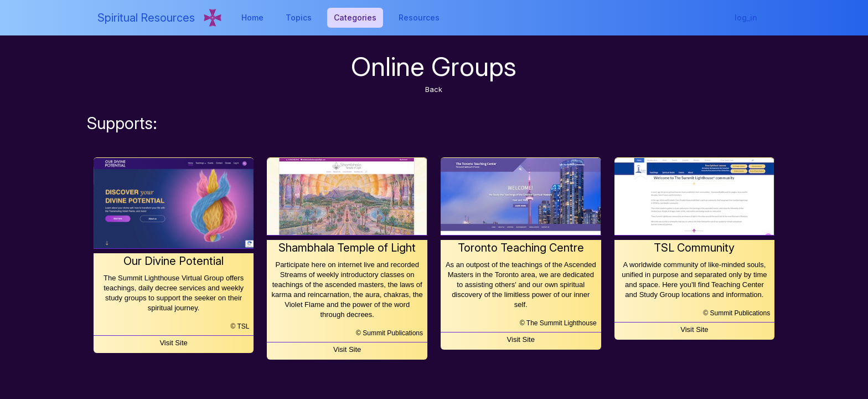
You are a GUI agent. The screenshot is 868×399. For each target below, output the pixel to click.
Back (434, 89)
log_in (746, 17)
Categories (355, 17)
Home (252, 17)
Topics (299, 17)
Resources (419, 17)
